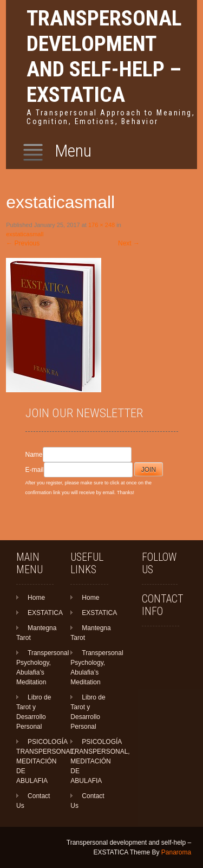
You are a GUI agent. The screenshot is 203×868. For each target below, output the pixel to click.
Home (36, 598)
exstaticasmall (25, 234)
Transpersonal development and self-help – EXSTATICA (104, 56)
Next (129, 243)
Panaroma (176, 852)
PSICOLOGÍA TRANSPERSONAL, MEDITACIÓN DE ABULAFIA (46, 761)
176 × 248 (101, 225)
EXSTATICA (45, 613)
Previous (23, 243)
